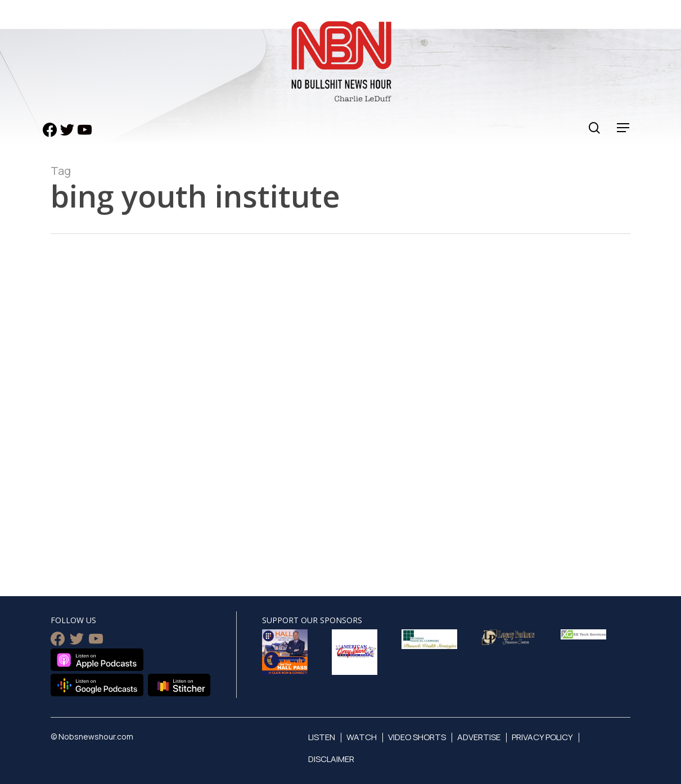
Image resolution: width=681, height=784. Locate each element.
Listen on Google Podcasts (97, 685)
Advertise (479, 737)
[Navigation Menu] (624, 128)
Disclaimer (331, 759)
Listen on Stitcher (179, 685)
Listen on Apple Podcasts (97, 660)
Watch (362, 737)
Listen (322, 737)
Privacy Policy (542, 737)
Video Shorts (417, 737)
